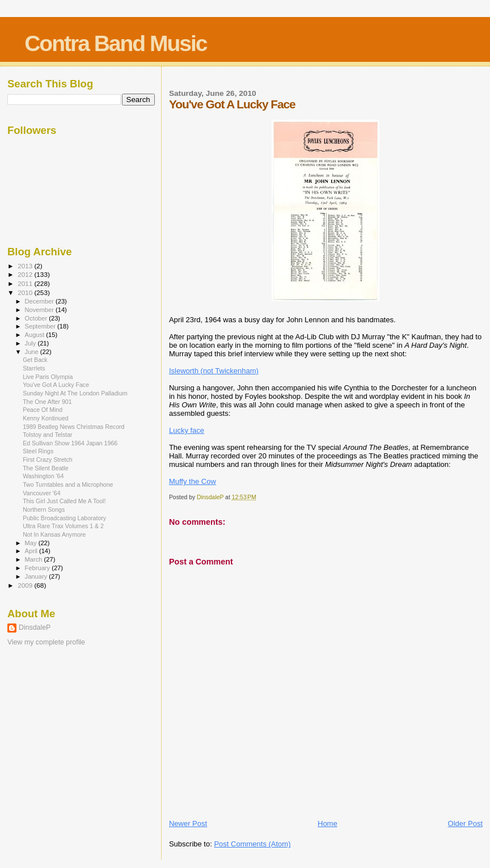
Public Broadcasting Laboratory (64, 518)
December (40, 301)
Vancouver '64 (42, 493)
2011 (26, 283)
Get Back (35, 360)
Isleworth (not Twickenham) (214, 371)
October (37, 318)
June (33, 352)
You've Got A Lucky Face (56, 385)
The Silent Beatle (46, 468)
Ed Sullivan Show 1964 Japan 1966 (70, 443)
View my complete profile (46, 642)
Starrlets (34, 368)
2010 (26, 292)
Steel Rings (38, 451)
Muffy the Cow (193, 481)
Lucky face (187, 430)
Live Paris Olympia (48, 377)
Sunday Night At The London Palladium (75, 393)
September (41, 326)
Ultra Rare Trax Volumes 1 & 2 (63, 526)
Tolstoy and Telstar (47, 435)
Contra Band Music (115, 43)
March (35, 559)
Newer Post (188, 823)
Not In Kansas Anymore (54, 534)
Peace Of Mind (43, 410)
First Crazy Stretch (48, 460)
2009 (26, 585)
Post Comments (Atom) (252, 844)
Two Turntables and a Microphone (68, 484)
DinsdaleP (35, 627)
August (36, 335)
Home (328, 823)
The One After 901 (47, 402)
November (40, 310)
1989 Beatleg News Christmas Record (73, 427)
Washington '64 (43, 476)
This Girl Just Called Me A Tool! (64, 501)
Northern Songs (44, 509)
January (37, 576)
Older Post (465, 823)
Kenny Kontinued (46, 418)
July (31, 343)
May (32, 543)
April (32, 551)
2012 (26, 274)
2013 (26, 266)
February (39, 568)
